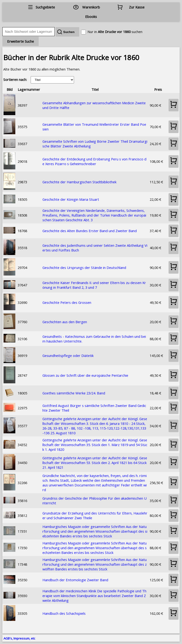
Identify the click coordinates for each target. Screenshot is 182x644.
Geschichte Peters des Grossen (67, 302)
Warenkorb (91, 7)
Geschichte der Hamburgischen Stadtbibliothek (79, 182)
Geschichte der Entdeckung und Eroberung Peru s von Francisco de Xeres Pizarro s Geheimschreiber (94, 161)
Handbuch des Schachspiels (64, 613)
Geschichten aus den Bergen (65, 322)
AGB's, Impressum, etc (19, 638)
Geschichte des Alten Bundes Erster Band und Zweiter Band (90, 231)
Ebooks (91, 17)
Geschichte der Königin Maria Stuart (71, 199)
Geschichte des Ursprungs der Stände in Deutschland (84, 268)
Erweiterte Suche (21, 41)
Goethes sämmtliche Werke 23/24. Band (74, 393)
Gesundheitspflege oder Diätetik (68, 355)
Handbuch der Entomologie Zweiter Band (75, 580)
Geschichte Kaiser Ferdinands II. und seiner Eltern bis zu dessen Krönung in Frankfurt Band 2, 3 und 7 (94, 285)
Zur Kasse (137, 7)
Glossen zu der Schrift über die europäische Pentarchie (85, 375)
